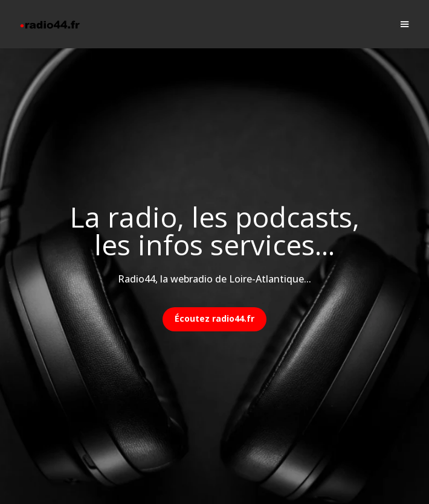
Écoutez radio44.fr (214, 318)
